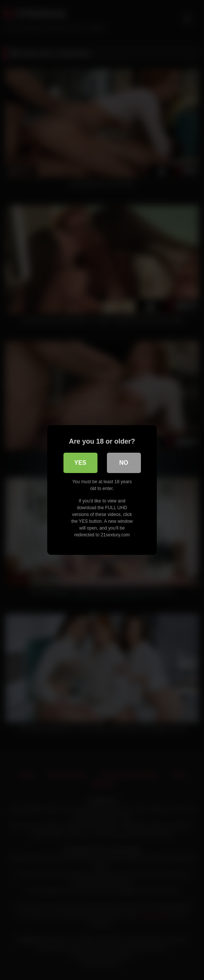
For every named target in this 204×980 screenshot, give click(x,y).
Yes (80, 463)
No (124, 463)
